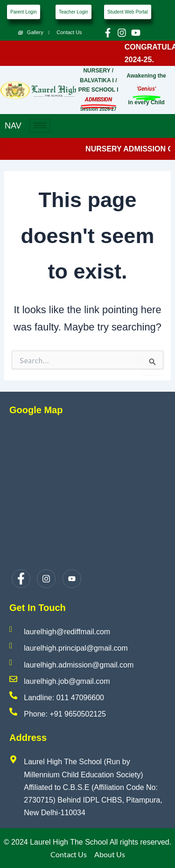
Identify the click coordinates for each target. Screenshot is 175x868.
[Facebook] (21, 579)
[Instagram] (46, 579)
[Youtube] (72, 579)
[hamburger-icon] (40, 126)
